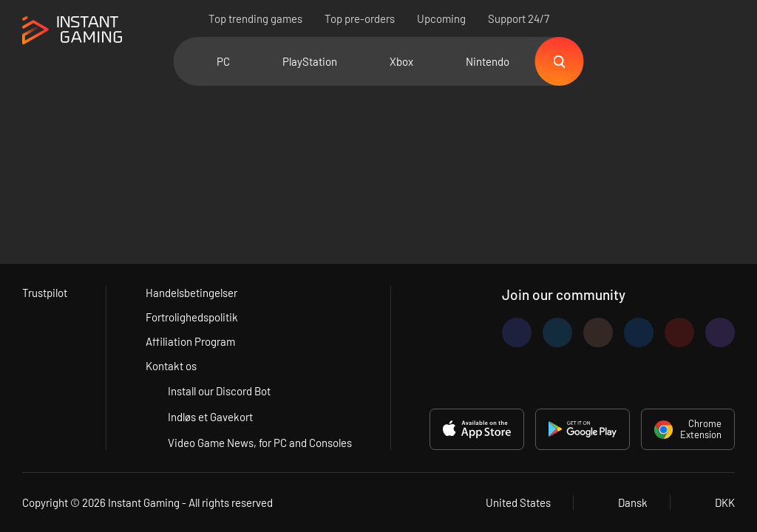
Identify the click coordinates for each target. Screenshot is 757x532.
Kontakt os (171, 366)
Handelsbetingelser (191, 293)
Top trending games (255, 18)
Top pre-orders (360, 18)
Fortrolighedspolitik (192, 317)
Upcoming (441, 18)
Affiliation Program (190, 341)
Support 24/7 (519, 18)
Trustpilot (45, 293)
